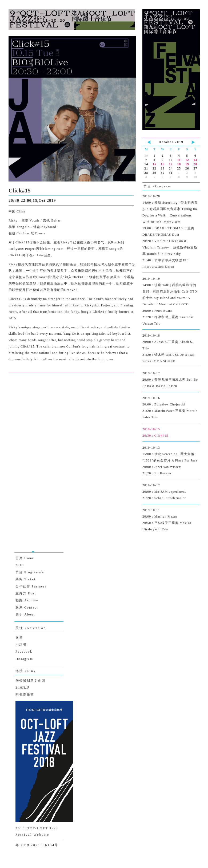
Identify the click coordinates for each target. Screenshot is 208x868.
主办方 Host (26, 593)
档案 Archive (27, 600)
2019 (20, 565)
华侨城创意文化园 (30, 681)
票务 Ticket (25, 579)
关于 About (25, 614)
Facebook (24, 652)
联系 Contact (27, 607)
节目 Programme (30, 572)
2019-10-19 (171, 302)
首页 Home (25, 558)
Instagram (24, 659)
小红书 (21, 645)
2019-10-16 (171, 408)
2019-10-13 (171, 461)
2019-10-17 (171, 380)
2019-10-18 (171, 349)
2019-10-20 (171, 232)
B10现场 (23, 688)
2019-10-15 (171, 433)
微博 (19, 638)
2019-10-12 (171, 492)
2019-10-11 (171, 520)
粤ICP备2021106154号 (37, 845)
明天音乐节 (25, 695)
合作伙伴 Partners (31, 586)
